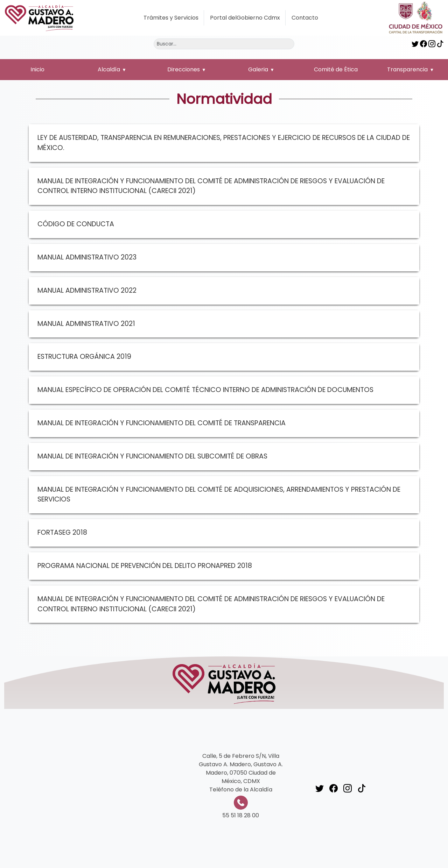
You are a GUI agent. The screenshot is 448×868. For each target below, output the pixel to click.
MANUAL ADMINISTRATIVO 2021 (86, 324)
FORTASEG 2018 (62, 532)
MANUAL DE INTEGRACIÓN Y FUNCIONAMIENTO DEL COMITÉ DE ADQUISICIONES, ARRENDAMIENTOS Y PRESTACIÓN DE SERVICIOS (219, 495)
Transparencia (407, 69)
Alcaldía (109, 69)
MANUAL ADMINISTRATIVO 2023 (87, 257)
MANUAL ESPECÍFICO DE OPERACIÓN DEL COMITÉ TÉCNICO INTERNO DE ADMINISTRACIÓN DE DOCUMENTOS (205, 390)
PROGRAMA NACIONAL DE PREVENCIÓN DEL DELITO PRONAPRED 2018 (145, 566)
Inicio (37, 69)
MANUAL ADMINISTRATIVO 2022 (87, 290)
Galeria (258, 69)
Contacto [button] (305, 18)
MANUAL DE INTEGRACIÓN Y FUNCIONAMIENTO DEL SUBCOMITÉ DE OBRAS (152, 456)
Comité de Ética (336, 69)
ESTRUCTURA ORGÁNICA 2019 (84, 357)
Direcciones (184, 69)
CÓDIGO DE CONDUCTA (76, 224)
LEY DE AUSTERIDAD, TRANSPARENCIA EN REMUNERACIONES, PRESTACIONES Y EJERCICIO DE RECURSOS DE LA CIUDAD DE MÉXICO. (224, 143)
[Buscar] (224, 44)
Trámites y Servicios (171, 18)
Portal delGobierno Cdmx (245, 18)
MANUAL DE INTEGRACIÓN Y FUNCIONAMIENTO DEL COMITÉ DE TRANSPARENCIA (162, 423)
